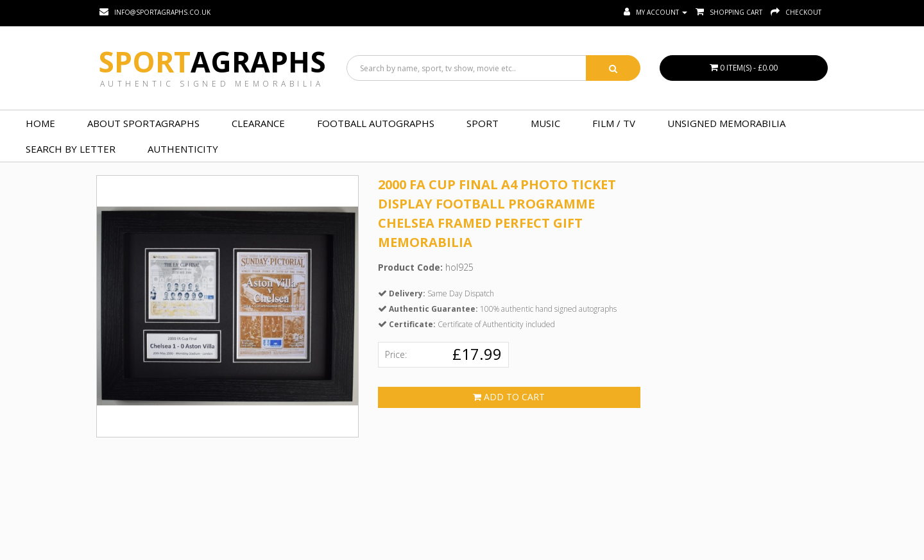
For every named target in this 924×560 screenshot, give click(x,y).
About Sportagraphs (143, 123)
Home (40, 123)
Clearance (258, 123)
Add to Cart (509, 397)
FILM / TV (614, 123)
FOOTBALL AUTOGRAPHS (376, 123)
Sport (212, 62)
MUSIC (545, 123)
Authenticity (183, 149)
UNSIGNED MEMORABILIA (726, 123)
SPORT (483, 123)
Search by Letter (71, 149)
